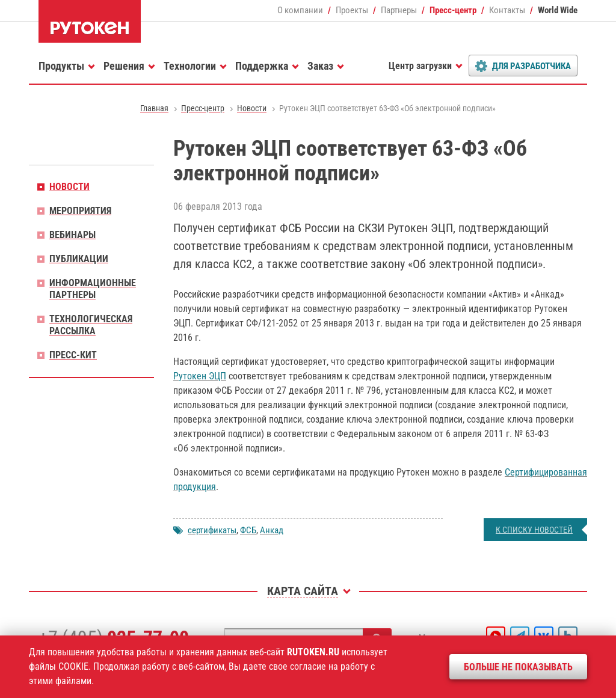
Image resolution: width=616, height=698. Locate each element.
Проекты (352, 10)
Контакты (507, 10)
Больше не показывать (518, 667)
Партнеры (399, 10)
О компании (300, 10)
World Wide (558, 10)
